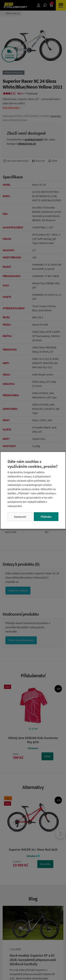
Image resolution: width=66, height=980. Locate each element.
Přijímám (46, 517)
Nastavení (20, 517)
